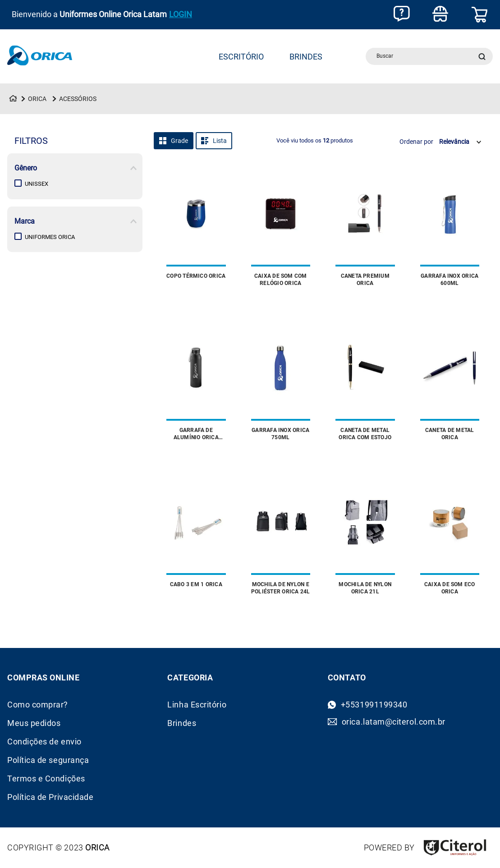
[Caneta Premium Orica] (365, 228)
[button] (75, 168)
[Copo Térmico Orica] (196, 228)
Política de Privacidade (50, 797)
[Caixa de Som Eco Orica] (450, 537)
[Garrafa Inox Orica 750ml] (281, 382)
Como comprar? (38, 705)
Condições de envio (44, 742)
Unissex (37, 184)
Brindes (182, 723)
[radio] (174, 141)
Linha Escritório (197, 705)
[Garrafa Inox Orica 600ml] (450, 228)
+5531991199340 (374, 705)
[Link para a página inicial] (13, 99)
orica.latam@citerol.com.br (394, 722)
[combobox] (429, 56)
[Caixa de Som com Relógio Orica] (281, 228)
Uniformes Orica (50, 237)
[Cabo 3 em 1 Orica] (196, 537)
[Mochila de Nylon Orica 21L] (365, 537)
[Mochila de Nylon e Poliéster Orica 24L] (281, 537)
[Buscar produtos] (484, 56)
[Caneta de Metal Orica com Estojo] (365, 382)
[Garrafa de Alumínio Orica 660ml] (196, 382)
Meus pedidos (34, 723)
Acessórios (78, 99)
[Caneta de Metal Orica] (450, 382)
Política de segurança (48, 760)
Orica (37, 99)
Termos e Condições (46, 779)
